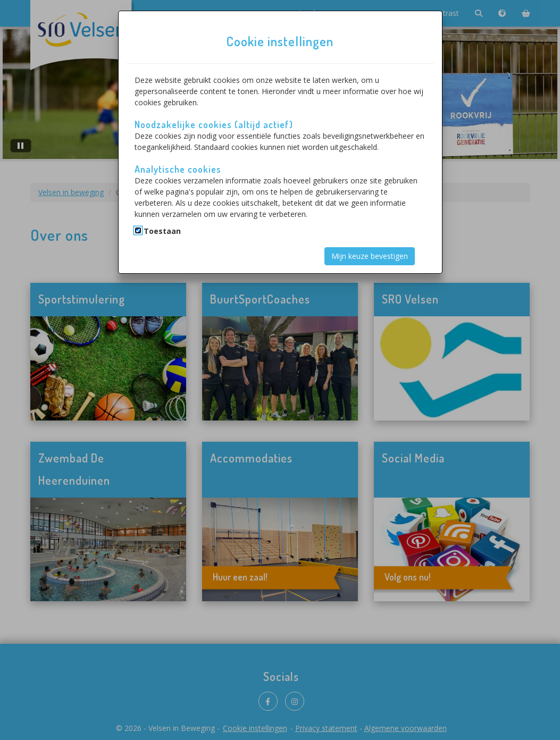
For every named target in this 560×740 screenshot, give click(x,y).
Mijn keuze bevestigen (370, 256)
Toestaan (162, 231)
